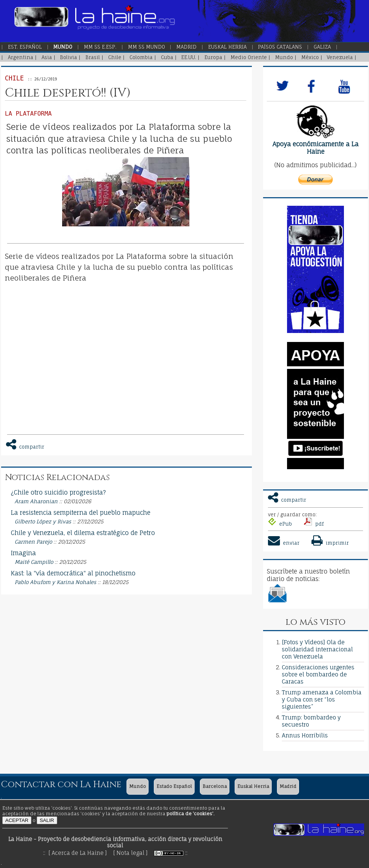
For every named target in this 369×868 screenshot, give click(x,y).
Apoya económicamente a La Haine (315, 148)
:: (186, 853)
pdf (314, 524)
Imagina (23, 553)
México (310, 57)
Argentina (21, 57)
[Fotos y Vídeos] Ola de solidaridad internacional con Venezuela (317, 649)
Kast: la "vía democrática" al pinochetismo (73, 573)
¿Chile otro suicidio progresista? (58, 492)
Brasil (93, 57)
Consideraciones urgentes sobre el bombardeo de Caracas (318, 674)
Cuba (167, 57)
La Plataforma (28, 114)
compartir (287, 500)
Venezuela (340, 57)
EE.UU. (189, 57)
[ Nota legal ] (130, 853)
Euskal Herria (227, 47)
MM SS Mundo (147, 47)
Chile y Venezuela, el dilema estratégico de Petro (83, 533)
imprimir (329, 543)
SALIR (47, 820)
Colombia (141, 57)
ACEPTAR (17, 820)
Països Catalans (280, 47)
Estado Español (174, 786)
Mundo (63, 47)
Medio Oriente (249, 57)
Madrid (186, 47)
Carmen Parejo (33, 542)
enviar (284, 543)
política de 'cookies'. (190, 814)
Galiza (322, 47)
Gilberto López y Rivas (43, 522)
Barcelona (215, 786)
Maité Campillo (34, 562)
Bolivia (68, 57)
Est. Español (25, 47)
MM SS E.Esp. (100, 47)
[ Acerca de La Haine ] (78, 853)
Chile (115, 57)
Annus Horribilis (305, 735)
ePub (280, 524)
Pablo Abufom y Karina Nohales (55, 582)
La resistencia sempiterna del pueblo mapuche (81, 513)
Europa (213, 57)
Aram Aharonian (36, 501)
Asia (47, 57)
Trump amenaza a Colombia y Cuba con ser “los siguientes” (322, 699)
